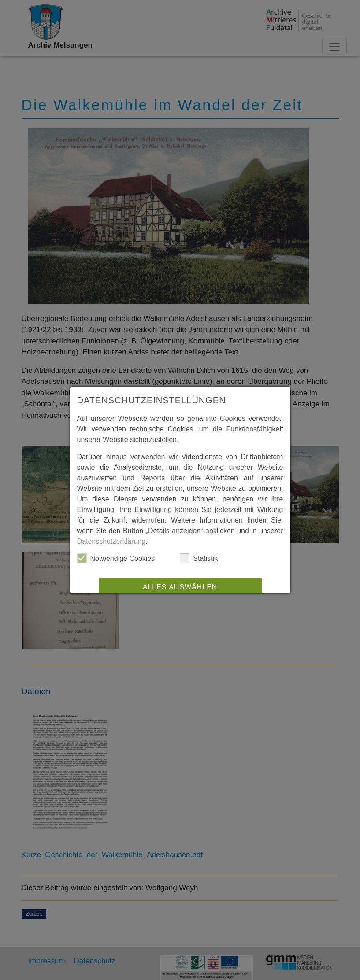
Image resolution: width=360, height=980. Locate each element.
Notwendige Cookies (116, 558)
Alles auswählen (180, 587)
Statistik (199, 558)
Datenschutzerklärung (111, 541)
